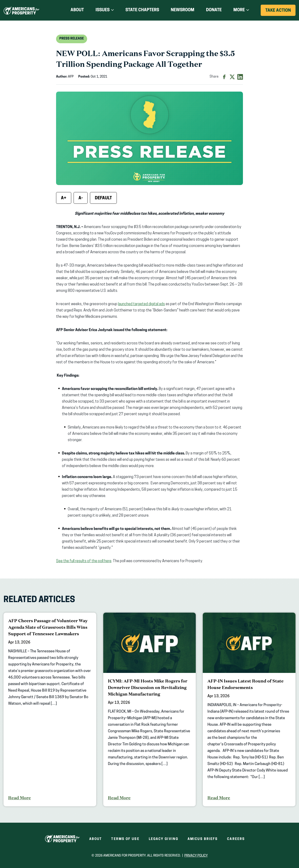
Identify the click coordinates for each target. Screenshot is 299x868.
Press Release (72, 39)
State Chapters (142, 10)
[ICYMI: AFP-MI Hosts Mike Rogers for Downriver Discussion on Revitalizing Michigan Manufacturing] (150, 709)
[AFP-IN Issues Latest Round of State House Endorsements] (249, 709)
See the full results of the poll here (84, 561)
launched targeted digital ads (141, 304)
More (239, 10)
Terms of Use (125, 839)
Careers (236, 839)
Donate (214, 10)
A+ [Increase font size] (64, 198)
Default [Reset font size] (103, 198)
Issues (103, 10)
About (77, 10)
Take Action (280, 12)
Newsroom (183, 10)
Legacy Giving (164, 839)
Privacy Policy (196, 856)
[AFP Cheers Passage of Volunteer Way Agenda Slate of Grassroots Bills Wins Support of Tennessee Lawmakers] (50, 709)
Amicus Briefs (203, 839)
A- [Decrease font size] (81, 198)
